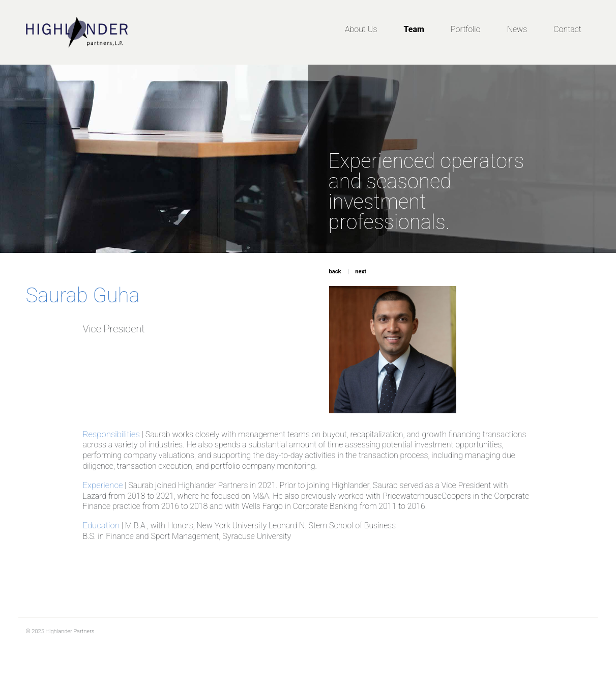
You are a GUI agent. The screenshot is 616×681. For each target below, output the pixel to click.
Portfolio (465, 29)
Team (414, 29)
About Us (361, 29)
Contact (567, 29)
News (517, 29)
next (361, 272)
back (335, 272)
